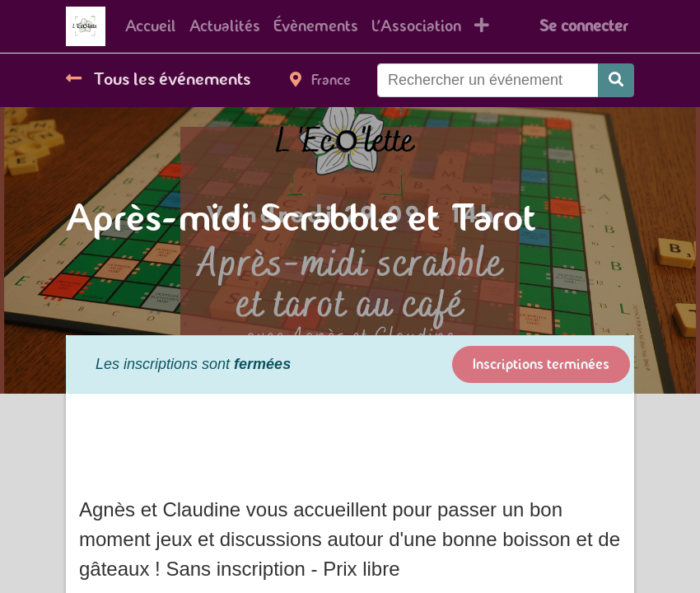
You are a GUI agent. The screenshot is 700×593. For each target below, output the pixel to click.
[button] (482, 26)
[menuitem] (151, 26)
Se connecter (583, 26)
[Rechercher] (616, 80)
